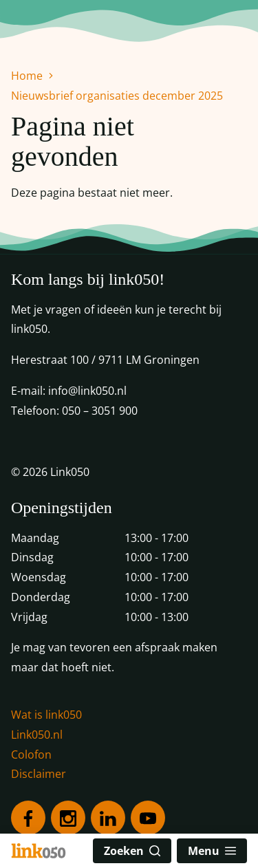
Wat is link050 (46, 715)
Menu (212, 851)
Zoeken (132, 851)
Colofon (31, 755)
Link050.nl (37, 735)
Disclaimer (39, 774)
